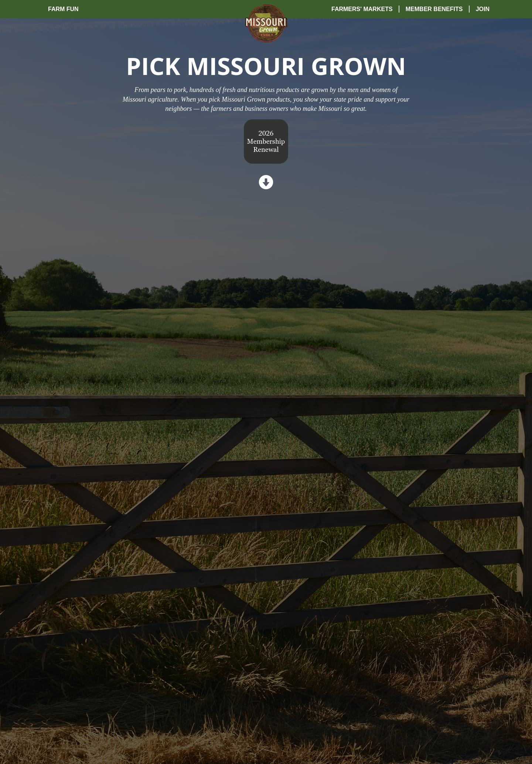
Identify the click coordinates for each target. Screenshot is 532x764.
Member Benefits (434, 9)
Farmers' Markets (362, 9)
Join (483, 9)
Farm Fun (63, 9)
